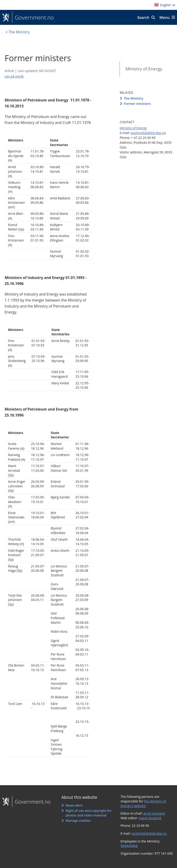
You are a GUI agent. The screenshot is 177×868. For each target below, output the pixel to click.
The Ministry (133, 98)
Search (143, 17)
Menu (165, 17)
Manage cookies (78, 821)
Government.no (33, 17)
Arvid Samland (154, 813)
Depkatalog (129, 846)
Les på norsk (14, 76)
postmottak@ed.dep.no (148, 133)
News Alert (74, 805)
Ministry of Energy (144, 69)
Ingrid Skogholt (150, 818)
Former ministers (137, 104)
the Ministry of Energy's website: (143, 803)
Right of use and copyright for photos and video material (89, 813)
